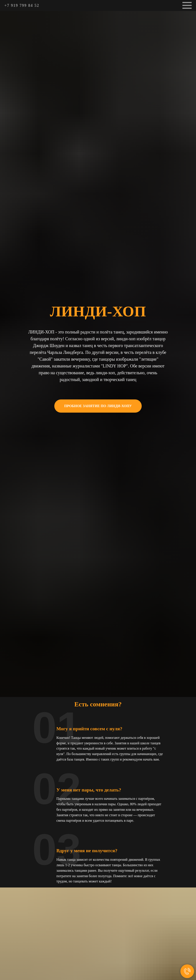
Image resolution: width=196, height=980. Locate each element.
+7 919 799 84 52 (22, 5)
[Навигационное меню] (187, 5)
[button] (98, 406)
